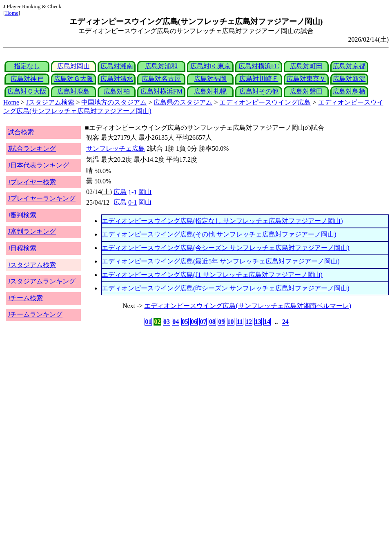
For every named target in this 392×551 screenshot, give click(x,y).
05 (185, 322)
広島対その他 (259, 91)
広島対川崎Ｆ (259, 79)
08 (212, 322)
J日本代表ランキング (38, 165)
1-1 (133, 192)
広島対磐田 (306, 91)
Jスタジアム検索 (50, 102)
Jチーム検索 (25, 298)
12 (249, 322)
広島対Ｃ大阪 (27, 91)
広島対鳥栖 (349, 91)
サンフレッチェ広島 (116, 148)
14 (267, 322)
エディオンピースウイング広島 (265, 102)
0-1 (133, 202)
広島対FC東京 (211, 66)
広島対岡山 (73, 66)
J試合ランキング (32, 148)
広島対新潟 (349, 79)
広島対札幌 (210, 91)
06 (194, 322)
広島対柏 (117, 91)
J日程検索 (22, 248)
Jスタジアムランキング (42, 281)
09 (221, 322)
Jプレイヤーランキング (42, 198)
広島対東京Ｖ (306, 79)
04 (176, 322)
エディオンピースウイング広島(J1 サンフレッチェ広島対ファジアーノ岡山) (212, 275)
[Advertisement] (157, 391)
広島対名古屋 (161, 79)
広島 (120, 192)
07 (203, 322)
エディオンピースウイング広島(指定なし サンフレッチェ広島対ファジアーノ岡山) (222, 221)
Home (12, 13)
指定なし (27, 66)
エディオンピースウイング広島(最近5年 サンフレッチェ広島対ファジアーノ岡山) (221, 261)
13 (258, 322)
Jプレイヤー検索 (32, 182)
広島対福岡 (210, 79)
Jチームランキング (35, 314)
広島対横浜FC (259, 66)
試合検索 (21, 132)
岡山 (145, 192)
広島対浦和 (161, 66)
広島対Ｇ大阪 (73, 79)
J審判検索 (22, 215)
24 (285, 322)
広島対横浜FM (161, 91)
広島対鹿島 (73, 91)
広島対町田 (306, 66)
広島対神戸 (27, 79)
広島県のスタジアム (183, 102)
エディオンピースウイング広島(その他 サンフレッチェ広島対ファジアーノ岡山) (219, 234)
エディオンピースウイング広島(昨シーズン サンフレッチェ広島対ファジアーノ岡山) (226, 288)
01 (148, 322)
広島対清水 (117, 79)
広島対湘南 (117, 66)
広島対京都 (349, 66)
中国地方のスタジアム (114, 102)
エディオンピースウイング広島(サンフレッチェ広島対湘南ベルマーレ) (248, 306)
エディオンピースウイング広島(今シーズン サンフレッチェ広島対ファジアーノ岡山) (226, 248)
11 (239, 322)
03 (167, 322)
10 (231, 322)
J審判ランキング (32, 231)
